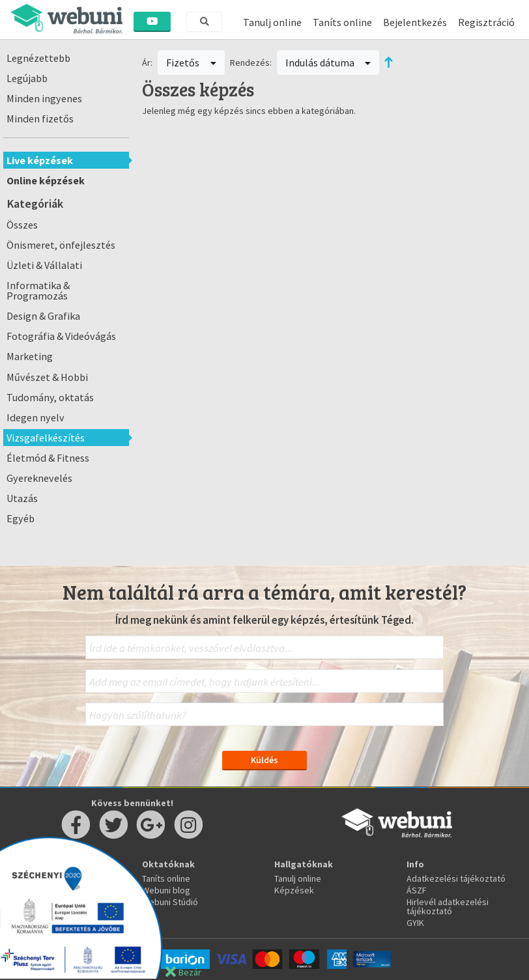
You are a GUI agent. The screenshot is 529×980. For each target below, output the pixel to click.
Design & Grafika (43, 316)
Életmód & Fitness (48, 458)
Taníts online (342, 22)
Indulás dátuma (328, 63)
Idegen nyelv (36, 417)
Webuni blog (166, 890)
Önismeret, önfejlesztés (61, 245)
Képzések (294, 890)
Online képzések (46, 180)
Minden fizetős (40, 119)
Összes (22, 225)
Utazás (22, 498)
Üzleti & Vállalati (44, 265)
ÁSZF (417, 890)
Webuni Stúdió (170, 902)
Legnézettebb (38, 58)
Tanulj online (272, 22)
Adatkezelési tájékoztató (456, 878)
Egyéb (21, 518)
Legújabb (27, 78)
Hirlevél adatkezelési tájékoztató (448, 906)
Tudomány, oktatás (50, 397)
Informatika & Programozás (38, 290)
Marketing (30, 356)
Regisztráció (486, 22)
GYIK (415, 923)
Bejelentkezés (415, 22)
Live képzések (40, 160)
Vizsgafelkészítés (46, 438)
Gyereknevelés (39, 478)
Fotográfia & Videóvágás (61, 336)
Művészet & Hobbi (47, 377)
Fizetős (191, 63)
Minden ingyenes (44, 98)
